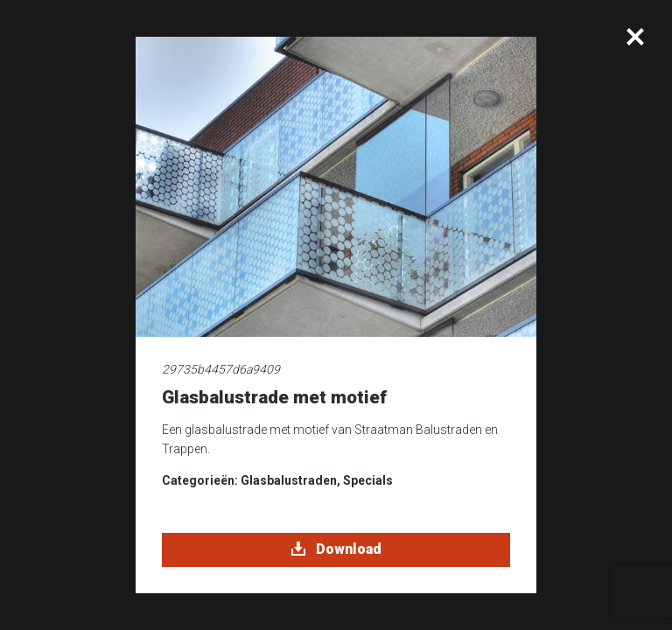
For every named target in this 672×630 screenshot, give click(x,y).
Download (336, 549)
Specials (368, 480)
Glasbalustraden (289, 480)
